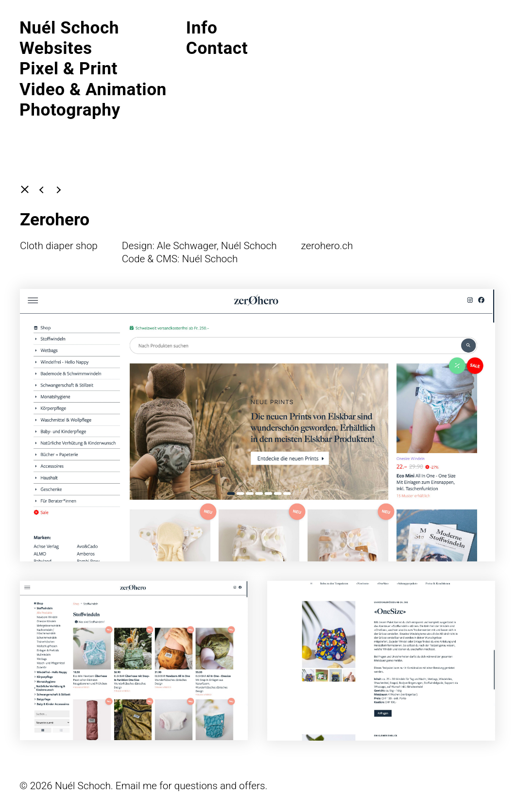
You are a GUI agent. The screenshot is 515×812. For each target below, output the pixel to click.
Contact (217, 48)
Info (202, 28)
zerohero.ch (327, 246)
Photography (70, 110)
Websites (56, 48)
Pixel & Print (69, 68)
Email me (136, 786)
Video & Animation (93, 89)
